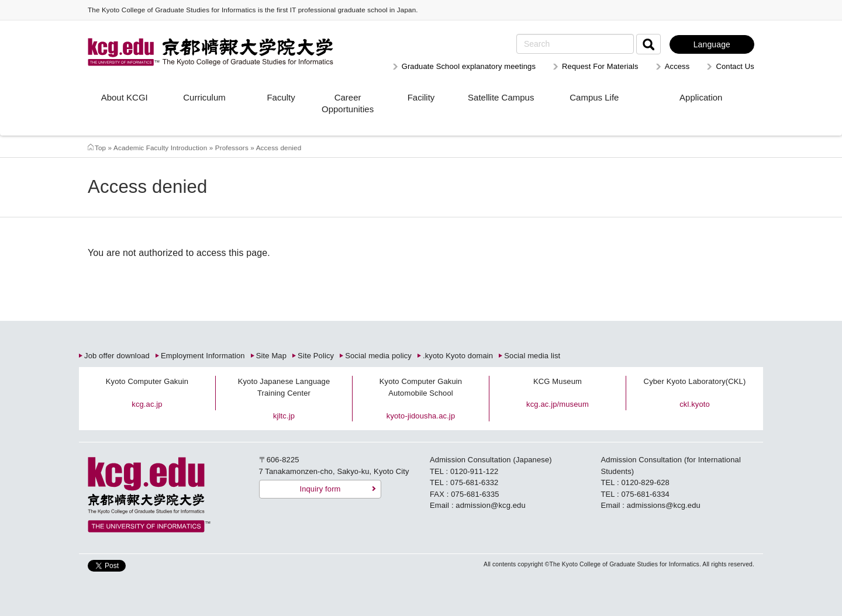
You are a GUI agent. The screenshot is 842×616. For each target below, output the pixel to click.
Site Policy (316, 356)
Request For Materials (600, 66)
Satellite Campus (501, 97)
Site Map (271, 356)
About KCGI (125, 97)
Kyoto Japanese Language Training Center (284, 387)
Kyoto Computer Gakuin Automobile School (421, 387)
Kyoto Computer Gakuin (147, 381)
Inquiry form (320, 489)
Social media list (532, 356)
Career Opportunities (348, 103)
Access (677, 66)
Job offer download (117, 356)
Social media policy (378, 356)
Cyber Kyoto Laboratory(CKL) (695, 381)
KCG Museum (558, 381)
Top (100, 148)
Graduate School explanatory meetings (469, 66)
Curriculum (204, 97)
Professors (232, 148)
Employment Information (203, 356)
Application (701, 97)
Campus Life (594, 97)
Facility (421, 97)
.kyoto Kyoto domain (458, 356)
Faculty (281, 97)
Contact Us (735, 66)
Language (712, 44)
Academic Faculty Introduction (160, 148)
